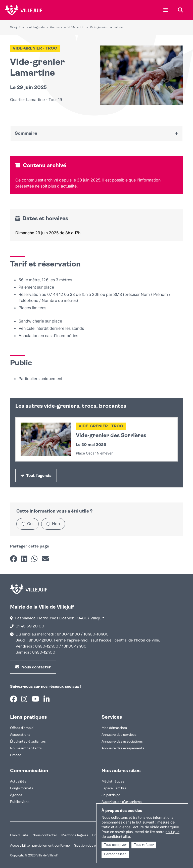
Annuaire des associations (122, 742)
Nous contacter (45, 835)
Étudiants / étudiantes (28, 742)
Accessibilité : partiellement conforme (40, 846)
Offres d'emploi (22, 728)
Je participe (111, 795)
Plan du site (19, 835)
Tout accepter (115, 845)
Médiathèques (113, 782)
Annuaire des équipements (123, 748)
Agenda (16, 795)
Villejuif (15, 27)
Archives (56, 27)
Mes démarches (114, 728)
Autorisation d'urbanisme (122, 802)
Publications (20, 802)
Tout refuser (144, 845)
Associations (20, 735)
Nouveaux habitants (26, 748)
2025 (71, 27)
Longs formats (22, 788)
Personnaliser (115, 854)
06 (82, 27)
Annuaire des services (119, 735)
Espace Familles (114, 788)
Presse (16, 755)
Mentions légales (75, 835)
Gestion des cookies (90, 846)
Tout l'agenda (35, 27)
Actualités (18, 782)
